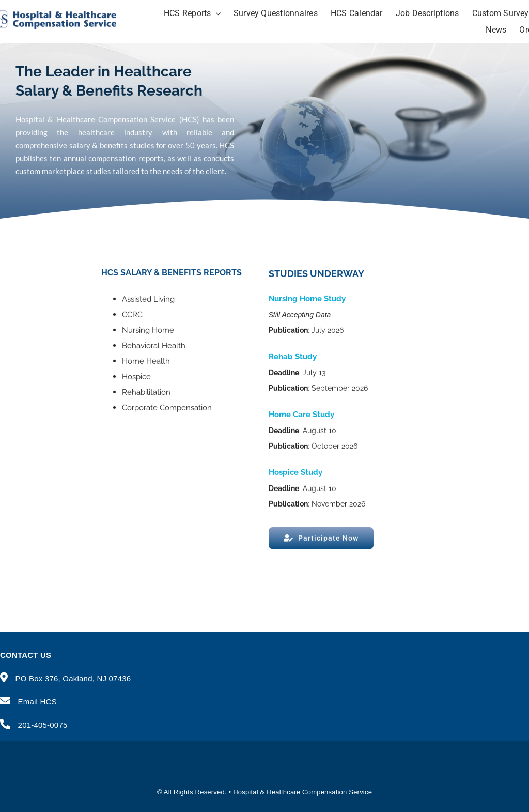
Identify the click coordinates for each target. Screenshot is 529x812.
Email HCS (37, 702)
